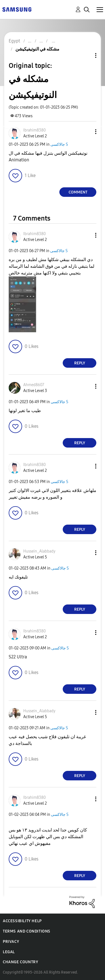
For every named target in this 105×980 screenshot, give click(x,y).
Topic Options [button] (86, 55)
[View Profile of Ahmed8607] (34, 385)
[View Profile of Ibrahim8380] (34, 130)
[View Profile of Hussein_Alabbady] (39, 551)
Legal (9, 952)
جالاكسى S (59, 144)
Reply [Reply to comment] (80, 363)
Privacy (11, 942)
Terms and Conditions (27, 931)
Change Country (20, 962)
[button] (87, 132)
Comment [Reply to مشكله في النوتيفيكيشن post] (78, 192)
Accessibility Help (22, 921)
